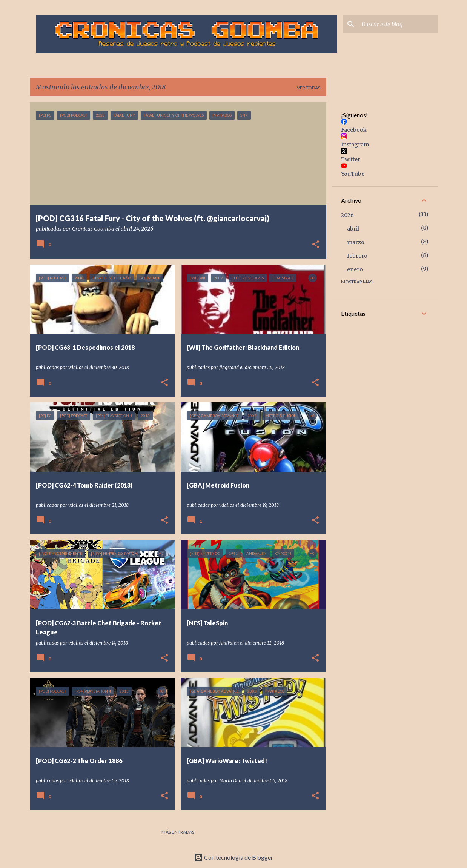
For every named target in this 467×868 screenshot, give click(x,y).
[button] (316, 245)
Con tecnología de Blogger (233, 857)
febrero (357, 256)
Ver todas (309, 88)
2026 (347, 215)
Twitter (351, 159)
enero (355, 269)
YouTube (353, 174)
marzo (356, 242)
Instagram (355, 145)
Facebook (354, 130)
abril (353, 229)
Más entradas (178, 832)
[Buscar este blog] (398, 24)
